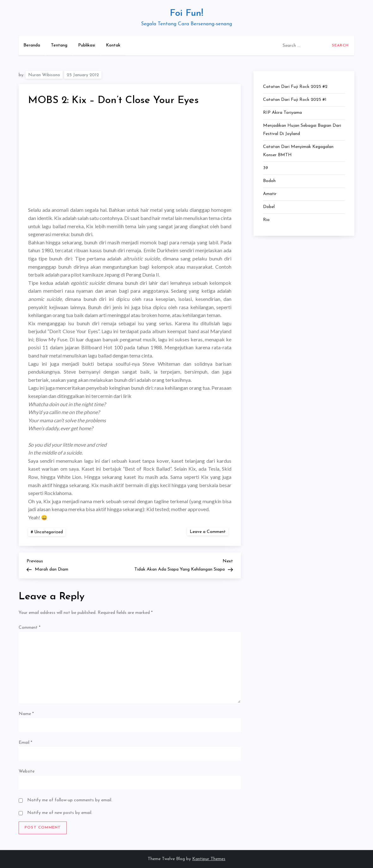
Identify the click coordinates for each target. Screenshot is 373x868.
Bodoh (269, 181)
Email (25, 743)
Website (27, 771)
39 (266, 168)
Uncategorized (49, 532)
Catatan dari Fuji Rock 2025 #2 (295, 87)
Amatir (270, 194)
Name (26, 714)
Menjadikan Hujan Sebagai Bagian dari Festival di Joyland (302, 130)
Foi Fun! (186, 13)
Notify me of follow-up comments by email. (70, 800)
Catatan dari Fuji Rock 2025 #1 (295, 100)
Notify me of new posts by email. (60, 813)
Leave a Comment (209, 532)
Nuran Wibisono (44, 75)
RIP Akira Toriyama (282, 113)
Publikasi (87, 45)
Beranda (32, 45)
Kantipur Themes (209, 859)
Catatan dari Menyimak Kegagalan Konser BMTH (298, 151)
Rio (266, 220)
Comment (30, 628)
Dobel (269, 207)
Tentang (59, 45)
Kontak (113, 45)
